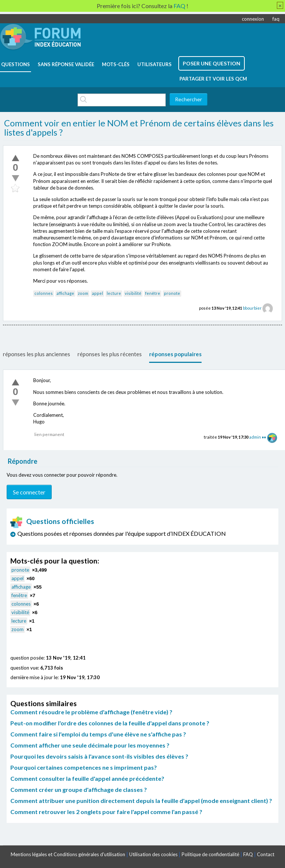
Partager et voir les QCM (213, 79)
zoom (83, 293)
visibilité (133, 293)
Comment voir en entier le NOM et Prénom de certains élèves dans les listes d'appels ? (139, 128)
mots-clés (116, 64)
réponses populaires (175, 354)
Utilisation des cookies (153, 854)
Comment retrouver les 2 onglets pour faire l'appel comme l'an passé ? (106, 812)
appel (97, 293)
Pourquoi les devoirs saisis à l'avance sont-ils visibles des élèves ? (99, 756)
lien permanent (49, 434)
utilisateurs (154, 64)
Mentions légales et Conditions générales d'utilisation (68, 854)
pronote (172, 293)
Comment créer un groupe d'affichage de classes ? (79, 789)
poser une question (212, 63)
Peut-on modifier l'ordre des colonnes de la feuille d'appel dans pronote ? (110, 723)
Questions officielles (52, 521)
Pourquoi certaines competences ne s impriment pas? (84, 767)
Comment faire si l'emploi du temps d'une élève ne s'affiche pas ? (98, 734)
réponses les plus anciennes (37, 354)
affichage (65, 293)
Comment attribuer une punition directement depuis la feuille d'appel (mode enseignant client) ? (141, 801)
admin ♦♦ (257, 437)
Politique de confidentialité (210, 854)
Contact (266, 854)
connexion (253, 19)
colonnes (44, 293)
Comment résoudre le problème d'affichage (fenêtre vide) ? (91, 712)
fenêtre (153, 293)
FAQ (248, 854)
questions (16, 64)
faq (276, 19)
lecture (114, 293)
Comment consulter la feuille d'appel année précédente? (87, 778)
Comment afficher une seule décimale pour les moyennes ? (90, 745)
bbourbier (252, 308)
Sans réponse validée (66, 64)
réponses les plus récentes (110, 354)
